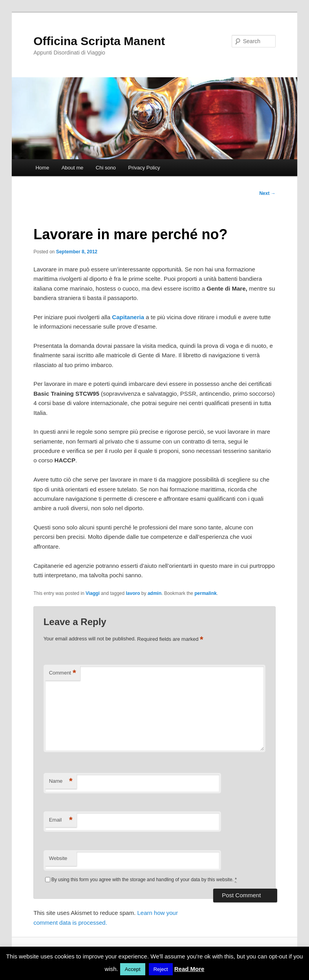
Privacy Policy (144, 168)
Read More (189, 969)
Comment (63, 673)
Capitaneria (128, 317)
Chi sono (106, 168)
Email (61, 820)
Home (42, 168)
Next (267, 193)
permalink (206, 593)
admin (154, 593)
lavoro (133, 593)
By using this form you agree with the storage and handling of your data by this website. (144, 880)
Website (58, 858)
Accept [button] (133, 969)
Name (61, 781)
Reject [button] (161, 969)
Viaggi (93, 593)
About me (73, 168)
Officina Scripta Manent (99, 41)
